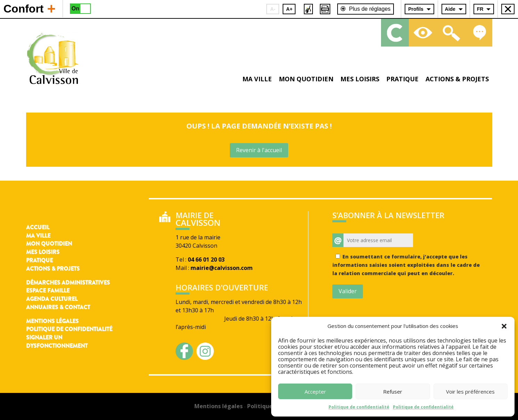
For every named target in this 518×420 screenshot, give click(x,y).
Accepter (315, 392)
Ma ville (257, 79)
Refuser (393, 392)
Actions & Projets (53, 269)
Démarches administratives (68, 283)
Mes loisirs (360, 79)
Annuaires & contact (58, 307)
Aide (450, 9)
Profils (416, 9)
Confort (30, 8)
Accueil (38, 227)
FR (480, 9)
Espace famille (48, 291)
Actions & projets (457, 79)
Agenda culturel (52, 299)
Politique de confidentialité (359, 407)
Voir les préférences (470, 392)
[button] (504, 326)
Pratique (402, 79)
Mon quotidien (306, 79)
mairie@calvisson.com (222, 268)
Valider (348, 291)
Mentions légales (52, 321)
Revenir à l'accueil (259, 150)
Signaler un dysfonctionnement (57, 342)
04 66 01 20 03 (206, 260)
